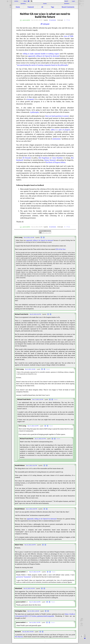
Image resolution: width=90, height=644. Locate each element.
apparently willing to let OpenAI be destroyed (44, 56)
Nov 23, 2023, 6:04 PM (30, 545)
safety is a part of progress (61, 130)
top (40, 233)
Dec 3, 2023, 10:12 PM (32, 465)
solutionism (56, 139)
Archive (16, 1)
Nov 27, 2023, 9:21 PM (35, 572)
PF (68, 20)
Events (45, 4)
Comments (68, 7)
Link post (46, 24)
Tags (52, 7)
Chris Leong (19, 237)
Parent (48, 369)
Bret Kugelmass (44, 158)
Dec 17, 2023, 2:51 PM (38, 399)
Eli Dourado (27, 158)
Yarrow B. (18, 632)
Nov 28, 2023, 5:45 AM (28, 632)
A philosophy (34, 112)
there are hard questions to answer (57, 116)
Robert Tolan (19, 545)
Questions (23, 4)
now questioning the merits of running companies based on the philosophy (42, 65)
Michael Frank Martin (22, 314)
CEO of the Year (60, 249)
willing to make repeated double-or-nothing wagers (41, 54)
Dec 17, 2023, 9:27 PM (40, 439)
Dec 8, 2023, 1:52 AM (29, 237)
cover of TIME (68, 36)
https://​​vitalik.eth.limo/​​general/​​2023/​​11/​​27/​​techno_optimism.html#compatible (45, 615)
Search (66, 1)
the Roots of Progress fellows (56, 162)
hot (49, 233)
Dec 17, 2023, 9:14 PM (33, 426)
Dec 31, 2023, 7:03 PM (35, 622)
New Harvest (19, 637)
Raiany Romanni (50, 160)
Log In (73, 1)
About (25, 1)
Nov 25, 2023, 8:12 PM (35, 314)
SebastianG (19, 588)
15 (53, 20)
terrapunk (30, 99)
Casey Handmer (57, 158)
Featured (31, 7)
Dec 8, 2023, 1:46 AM (30, 369)
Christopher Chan (20, 611)
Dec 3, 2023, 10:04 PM (32, 509)
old (47, 233)
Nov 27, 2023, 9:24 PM (35, 602)
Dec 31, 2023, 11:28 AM (33, 611)
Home (18, 7)
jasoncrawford (26, 20)
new (43, 233)
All (42, 7)
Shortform (67, 4)
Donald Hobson (20, 465)
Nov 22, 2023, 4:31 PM (29, 588)
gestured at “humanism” (24, 577)
